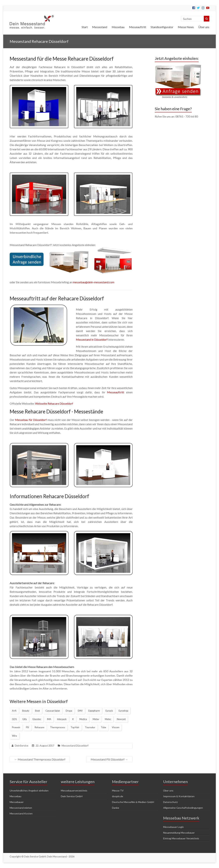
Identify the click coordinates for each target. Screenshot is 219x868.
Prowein (16, 727)
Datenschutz (170, 802)
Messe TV (118, 790)
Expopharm (94, 711)
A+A (14, 711)
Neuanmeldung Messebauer (179, 833)
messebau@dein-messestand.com (94, 282)
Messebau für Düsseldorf (31, 420)
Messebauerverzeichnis (74, 790)
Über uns (204, 27)
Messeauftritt (138, 27)
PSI (27, 727)
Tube (104, 727)
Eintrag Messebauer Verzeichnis (181, 838)
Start (85, 27)
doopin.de (118, 796)
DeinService (22, 746)
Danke (116, 808)
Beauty (26, 711)
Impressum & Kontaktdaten (179, 796)
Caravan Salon (53, 711)
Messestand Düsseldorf (75, 746)
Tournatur (90, 727)
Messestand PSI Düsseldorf (109, 759)
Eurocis (109, 711)
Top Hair (75, 727)
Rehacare (40, 727)
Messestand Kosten (21, 813)
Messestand (100, 27)
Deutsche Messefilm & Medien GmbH (133, 802)
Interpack (62, 719)
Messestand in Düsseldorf (92, 339)
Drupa (69, 711)
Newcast (121, 719)
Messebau (118, 27)
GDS (14, 719)
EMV (80, 711)
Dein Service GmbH (72, 796)
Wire (14, 736)
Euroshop (123, 711)
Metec (108, 719)
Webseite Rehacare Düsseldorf (54, 403)
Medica (83, 719)
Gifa (25, 719)
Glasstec (37, 719)
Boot (37, 711)
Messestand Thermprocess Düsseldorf (40, 759)
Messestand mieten (21, 808)
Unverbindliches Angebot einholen (29, 790)
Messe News (186, 27)
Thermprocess (58, 727)
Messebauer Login (173, 827)
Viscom (116, 727)
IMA (49, 719)
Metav (96, 719)
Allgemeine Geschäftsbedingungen (183, 808)
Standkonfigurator (162, 27)
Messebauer (17, 802)
